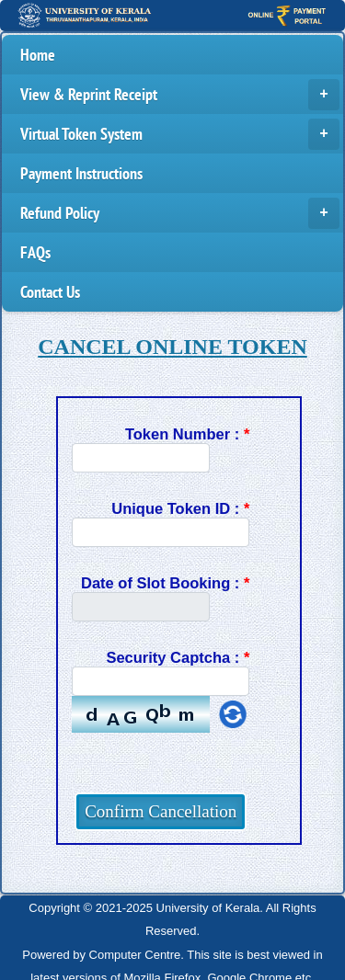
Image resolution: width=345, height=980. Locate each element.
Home (38, 55)
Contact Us (50, 292)
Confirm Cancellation (161, 811)
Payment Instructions (81, 173)
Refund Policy (180, 213)
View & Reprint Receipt (180, 95)
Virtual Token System (180, 134)
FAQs (35, 252)
